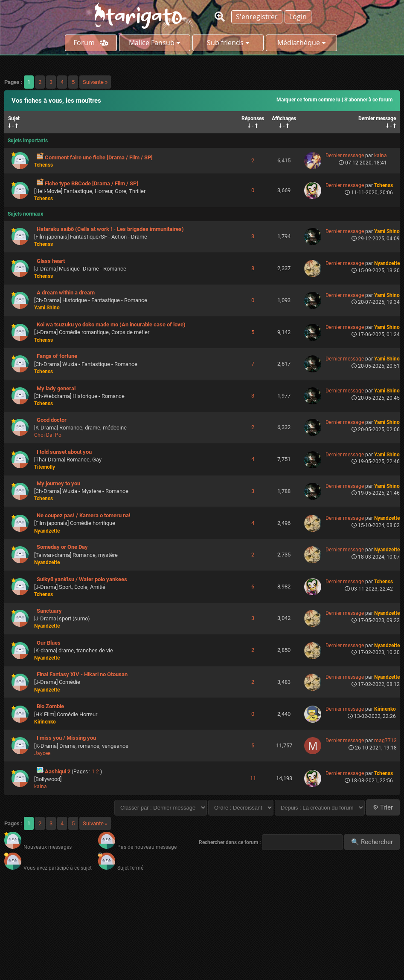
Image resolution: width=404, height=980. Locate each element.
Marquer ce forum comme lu (308, 100)
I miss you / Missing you (66, 738)
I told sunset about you (64, 452)
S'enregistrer (257, 17)
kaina (381, 156)
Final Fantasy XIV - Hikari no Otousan (82, 674)
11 (253, 778)
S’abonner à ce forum (368, 100)
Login (298, 17)
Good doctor (52, 420)
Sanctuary (49, 611)
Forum (91, 43)
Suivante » (95, 82)
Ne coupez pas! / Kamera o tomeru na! (84, 515)
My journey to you (58, 483)
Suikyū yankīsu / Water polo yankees (82, 579)
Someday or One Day (62, 547)
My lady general (56, 388)
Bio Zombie (50, 706)
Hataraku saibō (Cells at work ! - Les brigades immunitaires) (110, 229)
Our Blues (49, 643)
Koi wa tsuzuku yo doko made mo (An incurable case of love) (111, 324)
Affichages (284, 118)
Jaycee (42, 753)
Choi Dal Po (48, 435)
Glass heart (51, 261)
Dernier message (377, 118)
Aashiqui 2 (58, 771)
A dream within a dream (66, 293)
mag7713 (385, 741)
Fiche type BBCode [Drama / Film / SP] (92, 183)
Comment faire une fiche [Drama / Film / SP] (99, 157)
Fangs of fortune (57, 356)
